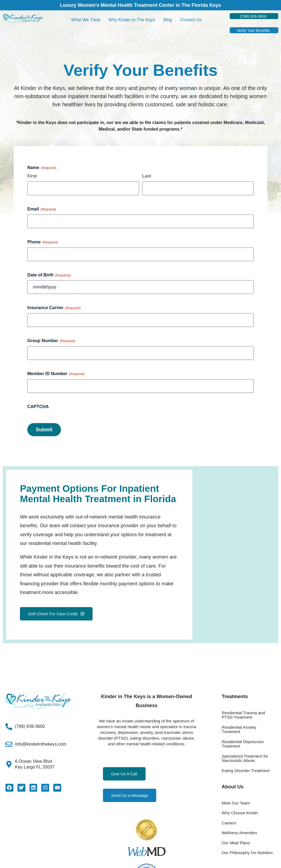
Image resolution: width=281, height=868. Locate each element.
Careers (229, 823)
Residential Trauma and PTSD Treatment (243, 715)
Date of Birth (49, 275)
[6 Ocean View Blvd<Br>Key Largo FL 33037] (9, 764)
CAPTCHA (38, 407)
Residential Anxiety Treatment (239, 730)
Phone (43, 242)
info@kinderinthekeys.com (41, 744)
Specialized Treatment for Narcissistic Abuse (245, 758)
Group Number (51, 341)
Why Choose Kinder (240, 813)
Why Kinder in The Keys (132, 20)
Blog (168, 20)
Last (147, 176)
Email (42, 209)
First (32, 176)
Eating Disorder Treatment (246, 771)
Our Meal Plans (236, 843)
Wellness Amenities (239, 833)
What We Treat (85, 20)
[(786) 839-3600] (9, 727)
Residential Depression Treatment (243, 744)
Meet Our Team (236, 803)
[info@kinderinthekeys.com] (9, 744)
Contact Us (191, 20)
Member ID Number (56, 374)
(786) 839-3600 (30, 726)
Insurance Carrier (54, 308)
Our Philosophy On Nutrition (247, 853)
